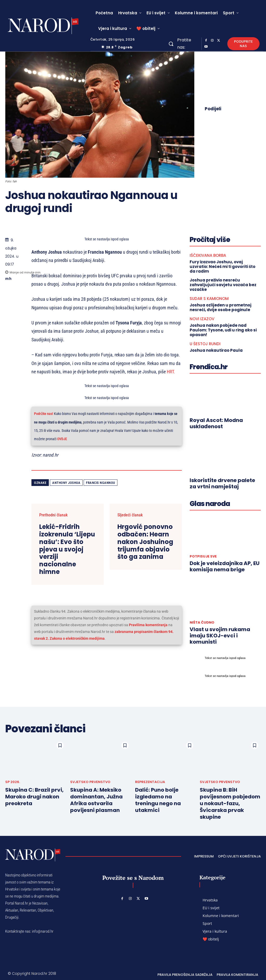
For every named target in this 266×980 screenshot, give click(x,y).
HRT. (170, 372)
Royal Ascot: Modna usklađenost (216, 423)
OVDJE (62, 439)
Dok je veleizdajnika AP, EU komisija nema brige (225, 566)
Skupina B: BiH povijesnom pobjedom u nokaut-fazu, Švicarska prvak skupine (230, 803)
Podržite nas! (44, 414)
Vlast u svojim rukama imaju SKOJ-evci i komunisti (220, 636)
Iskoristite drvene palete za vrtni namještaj (222, 483)
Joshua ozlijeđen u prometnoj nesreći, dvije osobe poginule (221, 307)
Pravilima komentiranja (148, 625)
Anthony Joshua (66, 483)
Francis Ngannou (101, 483)
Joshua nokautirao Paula (216, 350)
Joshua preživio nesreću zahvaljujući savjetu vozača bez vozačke (223, 285)
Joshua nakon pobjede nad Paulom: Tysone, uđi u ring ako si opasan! (223, 330)
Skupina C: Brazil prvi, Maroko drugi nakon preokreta (34, 797)
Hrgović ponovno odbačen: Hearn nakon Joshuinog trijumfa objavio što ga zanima (145, 542)
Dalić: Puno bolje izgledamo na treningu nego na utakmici (158, 800)
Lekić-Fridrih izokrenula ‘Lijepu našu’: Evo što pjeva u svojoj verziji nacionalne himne (67, 549)
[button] (171, 44)
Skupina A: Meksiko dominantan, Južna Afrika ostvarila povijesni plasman (96, 800)
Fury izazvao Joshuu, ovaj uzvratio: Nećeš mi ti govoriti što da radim (222, 267)
